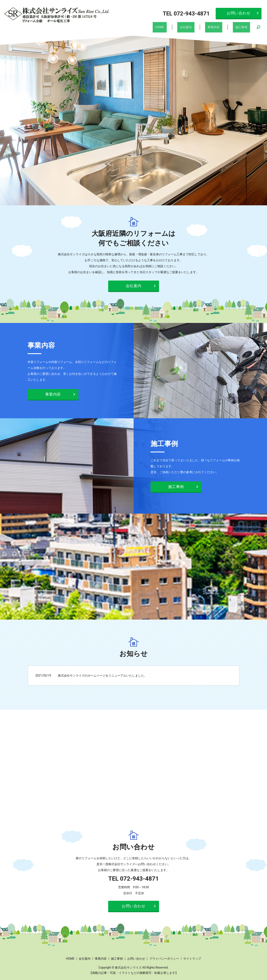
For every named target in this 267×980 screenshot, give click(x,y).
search (259, 26)
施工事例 (243, 26)
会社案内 (196, 26)
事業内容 (220, 26)
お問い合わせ (238, 13)
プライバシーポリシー (164, 957)
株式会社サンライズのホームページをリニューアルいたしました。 (102, 674)
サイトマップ (192, 957)
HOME (174, 26)
